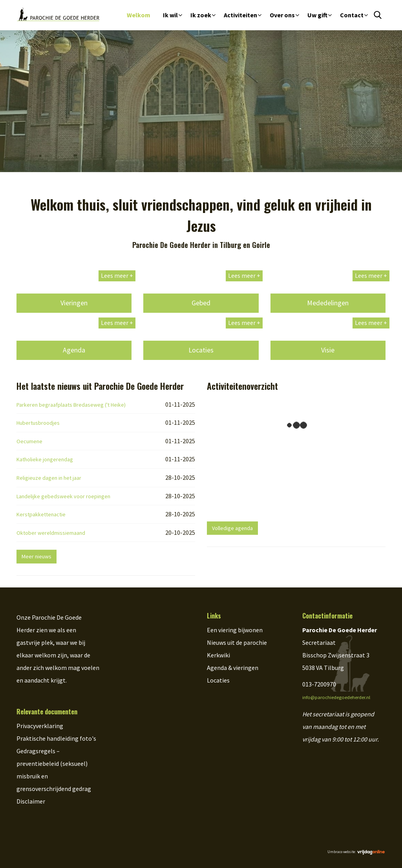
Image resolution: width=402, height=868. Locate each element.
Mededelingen (328, 303)
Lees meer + (117, 275)
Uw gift (317, 15)
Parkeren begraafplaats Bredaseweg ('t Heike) (71, 405)
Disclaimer (31, 801)
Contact (352, 15)
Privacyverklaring (40, 726)
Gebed (201, 303)
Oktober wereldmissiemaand (51, 533)
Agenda (74, 350)
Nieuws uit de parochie (237, 642)
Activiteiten (240, 15)
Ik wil (170, 15)
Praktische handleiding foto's (56, 738)
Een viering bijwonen (235, 630)
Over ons (282, 15)
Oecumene (29, 441)
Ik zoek (201, 15)
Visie (328, 350)
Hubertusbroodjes (38, 423)
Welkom (139, 15)
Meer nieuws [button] (37, 556)
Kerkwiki (218, 655)
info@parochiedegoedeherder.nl (336, 697)
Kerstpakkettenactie (41, 514)
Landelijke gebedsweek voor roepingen (63, 496)
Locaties (201, 350)
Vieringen (74, 303)
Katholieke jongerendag (45, 459)
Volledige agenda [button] (232, 528)
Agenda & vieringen (233, 668)
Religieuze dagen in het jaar (49, 478)
